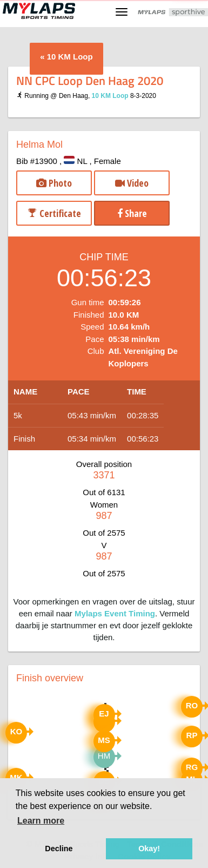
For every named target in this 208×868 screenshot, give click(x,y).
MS (104, 740)
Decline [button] (59, 849)
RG (192, 767)
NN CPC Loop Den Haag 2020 (90, 80)
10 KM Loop (70, 57)
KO (16, 731)
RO (192, 705)
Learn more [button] (41, 821)
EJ (104, 714)
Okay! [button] (149, 849)
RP (192, 735)
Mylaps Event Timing (115, 613)
